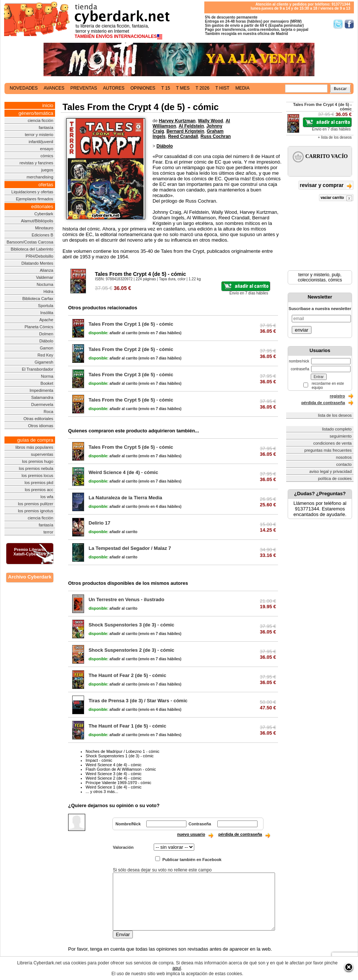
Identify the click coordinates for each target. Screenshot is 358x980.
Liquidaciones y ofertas (33, 192)
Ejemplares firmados (35, 199)
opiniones (143, 88)
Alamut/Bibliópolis (37, 221)
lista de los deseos (335, 415)
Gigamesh (44, 362)
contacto (344, 464)
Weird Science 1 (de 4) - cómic (114, 787)
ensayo (47, 149)
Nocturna (45, 284)
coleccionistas (312, 280)
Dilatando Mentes (37, 263)
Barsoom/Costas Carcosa (30, 242)
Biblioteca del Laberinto (32, 249)
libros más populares (35, 447)
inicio (48, 105)
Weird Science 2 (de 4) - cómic (114, 778)
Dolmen (46, 334)
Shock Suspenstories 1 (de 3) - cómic (120, 756)
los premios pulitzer (36, 504)
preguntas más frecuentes (328, 450)
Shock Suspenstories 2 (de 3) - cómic (131, 650)
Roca (48, 412)
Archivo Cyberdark (30, 577)
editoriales (42, 207)
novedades (24, 88)
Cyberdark (44, 214)
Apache (46, 320)
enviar (301, 330)
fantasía (46, 128)
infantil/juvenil (41, 142)
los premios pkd (39, 483)
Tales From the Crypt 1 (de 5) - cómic (131, 324)
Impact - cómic (99, 760)
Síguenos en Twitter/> (338, 24)
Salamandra (42, 397)
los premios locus (37, 476)
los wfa (47, 497)
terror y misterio (39, 135)
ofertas (46, 185)
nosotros (344, 457)
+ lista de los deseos (335, 137)
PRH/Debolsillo (39, 256)
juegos (47, 170)
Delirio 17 (100, 523)
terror (48, 532)
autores (114, 88)
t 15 (166, 88)
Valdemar (45, 277)
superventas (42, 454)
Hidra (48, 291)
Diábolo (46, 341)
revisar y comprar (326, 186)
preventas (84, 88)
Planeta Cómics (39, 327)
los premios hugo (38, 461)
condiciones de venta (333, 443)
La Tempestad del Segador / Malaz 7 (130, 548)
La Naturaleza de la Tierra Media (125, 498)
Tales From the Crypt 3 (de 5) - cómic (131, 375)
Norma (47, 376)
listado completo (337, 429)
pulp (336, 275)
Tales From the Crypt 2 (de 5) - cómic (131, 349)
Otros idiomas (41, 426)
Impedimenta (41, 390)
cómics (47, 156)
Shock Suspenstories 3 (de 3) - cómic (131, 625)
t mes (183, 88)
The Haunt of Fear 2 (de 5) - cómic (127, 675)
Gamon (47, 348)
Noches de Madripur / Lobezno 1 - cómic (122, 751)
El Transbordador (38, 369)
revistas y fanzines (36, 163)
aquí (177, 968)
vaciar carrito (336, 198)
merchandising (40, 177)
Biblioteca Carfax (38, 299)
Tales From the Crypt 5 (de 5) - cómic (131, 400)
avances (54, 88)
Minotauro (44, 228)
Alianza (47, 270)
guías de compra (35, 440)
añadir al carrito (113, 333)
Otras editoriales (38, 419)
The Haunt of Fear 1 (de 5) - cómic (127, 726)
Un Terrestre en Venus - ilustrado (126, 599)
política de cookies (335, 478)
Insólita (47, 313)
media (242, 88)
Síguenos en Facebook (349, 24)
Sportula (46, 306)
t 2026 (202, 88)
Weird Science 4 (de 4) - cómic (123, 472)
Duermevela (42, 404)
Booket (47, 383)
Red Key (45, 355)
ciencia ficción (41, 120)
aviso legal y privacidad (330, 471)
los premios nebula (36, 468)
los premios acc (39, 490)
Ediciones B (42, 235)
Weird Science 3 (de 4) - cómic (114, 774)
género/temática (36, 113)
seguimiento (341, 436)
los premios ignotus (36, 511)
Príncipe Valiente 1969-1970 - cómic (119, 783)
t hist (223, 88)
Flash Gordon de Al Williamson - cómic (121, 769)
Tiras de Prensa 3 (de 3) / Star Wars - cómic (138, 701)
